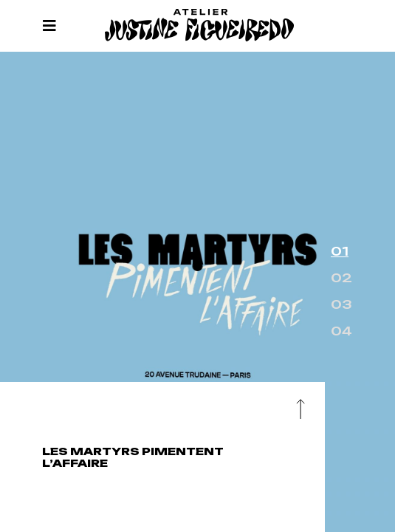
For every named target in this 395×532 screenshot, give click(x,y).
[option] (197, 292)
